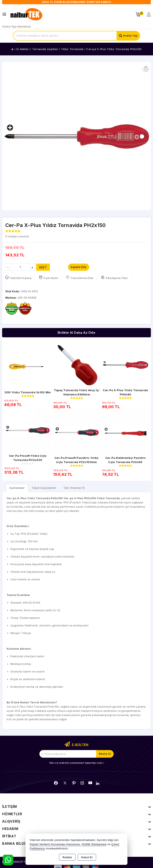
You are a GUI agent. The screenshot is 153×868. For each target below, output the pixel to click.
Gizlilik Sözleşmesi (94, 844)
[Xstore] (27, 14)
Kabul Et (87, 857)
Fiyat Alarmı (49, 278)
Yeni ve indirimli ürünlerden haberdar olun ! (76, 763)
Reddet (67, 857)
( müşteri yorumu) (17, 236)
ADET (43, 267)
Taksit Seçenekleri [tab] (44, 488)
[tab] (17, 488)
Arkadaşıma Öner (114, 278)
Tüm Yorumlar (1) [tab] (74, 488)
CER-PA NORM (27, 298)
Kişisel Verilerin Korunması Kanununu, (55, 844)
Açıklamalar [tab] (17, 488)
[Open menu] (5, 14)
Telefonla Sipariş (18, 278)
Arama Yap (130, 36)
